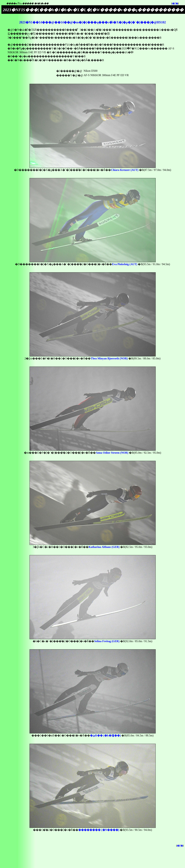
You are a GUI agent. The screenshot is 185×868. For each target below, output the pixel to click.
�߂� (175, 3)
